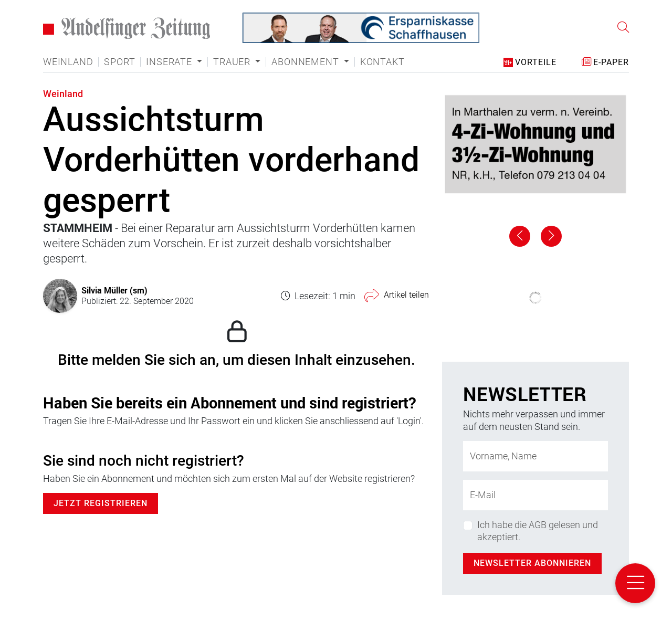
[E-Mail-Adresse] (535, 495)
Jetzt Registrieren (101, 503)
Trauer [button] (233, 62)
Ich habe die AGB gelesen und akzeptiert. (538, 531)
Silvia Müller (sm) (114, 290)
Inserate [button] (170, 62)
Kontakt (382, 62)
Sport (119, 62)
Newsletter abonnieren (532, 563)
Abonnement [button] (306, 62)
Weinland (68, 62)
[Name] (535, 456)
